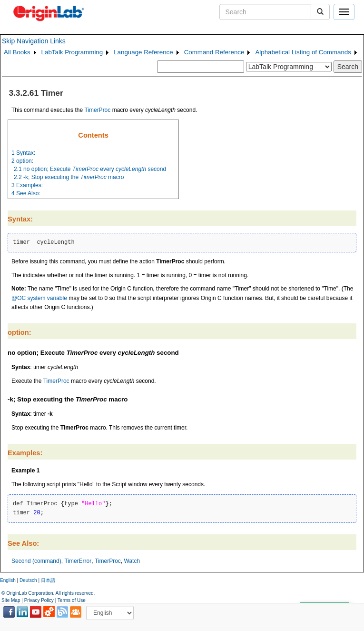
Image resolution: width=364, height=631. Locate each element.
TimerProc (97, 110)
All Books (17, 52)
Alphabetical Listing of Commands (303, 52)
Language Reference (143, 52)
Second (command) (36, 561)
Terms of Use (72, 600)
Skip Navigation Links (34, 41)
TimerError (78, 561)
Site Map (11, 600)
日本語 (48, 580)
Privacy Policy (39, 600)
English (8, 580)
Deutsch (28, 580)
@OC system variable (39, 298)
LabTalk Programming (72, 52)
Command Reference (214, 52)
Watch (132, 561)
